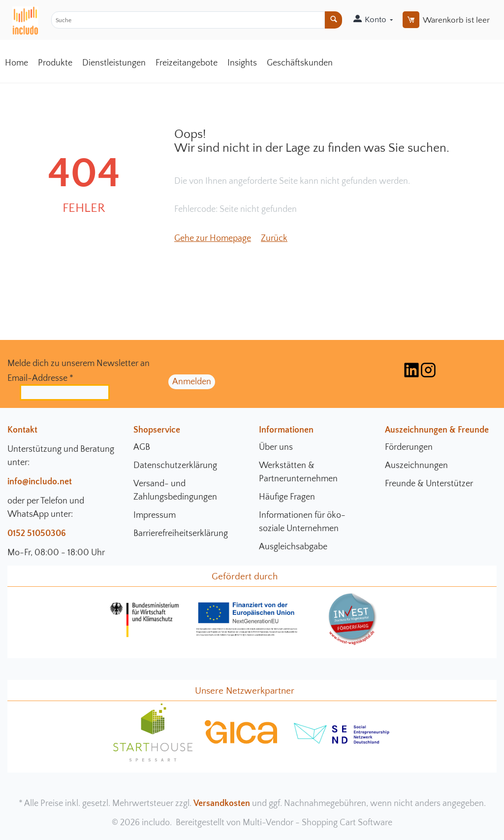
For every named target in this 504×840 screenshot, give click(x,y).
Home (16, 63)
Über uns (276, 447)
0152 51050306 (37, 534)
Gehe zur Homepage (213, 238)
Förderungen (409, 447)
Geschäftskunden (300, 63)
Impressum (155, 515)
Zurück (274, 238)
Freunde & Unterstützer (429, 484)
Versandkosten (222, 804)
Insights (242, 63)
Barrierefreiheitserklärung (181, 534)
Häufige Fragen (287, 497)
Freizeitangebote (187, 63)
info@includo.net (40, 482)
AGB (142, 447)
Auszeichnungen (416, 466)
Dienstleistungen (114, 63)
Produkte (55, 63)
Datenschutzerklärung (175, 466)
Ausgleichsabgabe (293, 547)
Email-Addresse (40, 378)
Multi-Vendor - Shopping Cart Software (317, 823)
